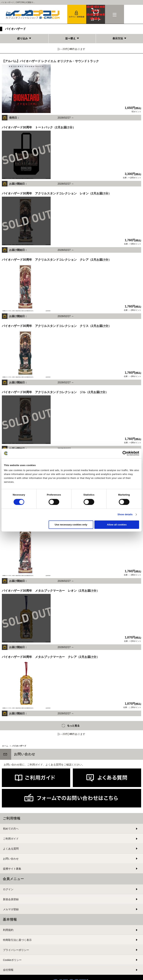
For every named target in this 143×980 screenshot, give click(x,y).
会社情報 (8, 970)
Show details (125, 515)
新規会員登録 (11, 899)
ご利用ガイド (11, 839)
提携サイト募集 (12, 869)
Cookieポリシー (12, 960)
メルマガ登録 (11, 909)
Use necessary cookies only (71, 525)
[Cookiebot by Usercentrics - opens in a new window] (123, 453)
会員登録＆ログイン (77, 14)
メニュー (115, 14)
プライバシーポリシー (16, 950)
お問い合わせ (11, 859)
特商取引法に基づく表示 (17, 940)
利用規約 (8, 930)
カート (96, 13)
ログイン (8, 889)
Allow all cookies (117, 525)
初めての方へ (11, 829)
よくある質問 (11, 849)
